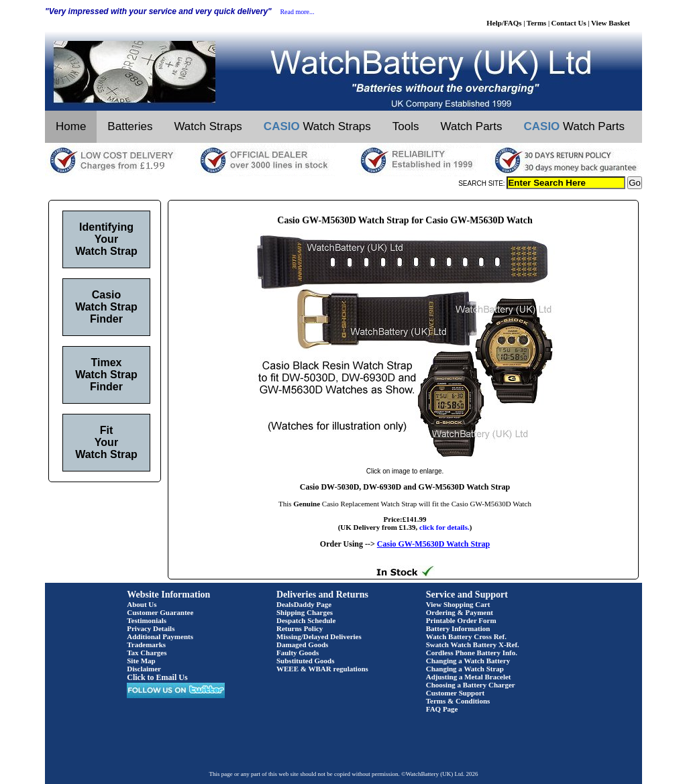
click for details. (444, 527)
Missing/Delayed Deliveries (319, 636)
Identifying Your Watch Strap (106, 239)
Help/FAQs (504, 23)
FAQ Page (442, 709)
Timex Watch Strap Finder (106, 375)
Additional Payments (160, 636)
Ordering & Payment (460, 612)
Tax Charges (147, 653)
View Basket (611, 23)
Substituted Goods (306, 661)
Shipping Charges (305, 612)
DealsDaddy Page (304, 604)
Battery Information (458, 628)
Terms (537, 23)
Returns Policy (300, 628)
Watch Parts (472, 126)
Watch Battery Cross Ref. (466, 636)
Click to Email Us (157, 677)
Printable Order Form (461, 620)
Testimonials (147, 620)
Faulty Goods (298, 653)
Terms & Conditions (458, 701)
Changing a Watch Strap (465, 669)
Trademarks (146, 645)
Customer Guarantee (160, 612)
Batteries (130, 126)
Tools (406, 126)
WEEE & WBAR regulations (322, 669)
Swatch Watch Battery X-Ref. (473, 645)
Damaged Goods (302, 645)
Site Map (141, 661)
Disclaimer (144, 669)
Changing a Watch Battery (468, 661)
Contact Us (569, 23)
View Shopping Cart (458, 604)
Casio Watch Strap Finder (106, 307)
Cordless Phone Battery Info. (472, 653)
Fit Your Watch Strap (106, 442)
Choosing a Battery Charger (471, 685)
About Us (142, 604)
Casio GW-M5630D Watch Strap (433, 544)
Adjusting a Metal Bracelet (469, 677)
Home (71, 126)
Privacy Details (151, 628)
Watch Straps (208, 126)
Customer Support (456, 693)
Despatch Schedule (306, 620)
